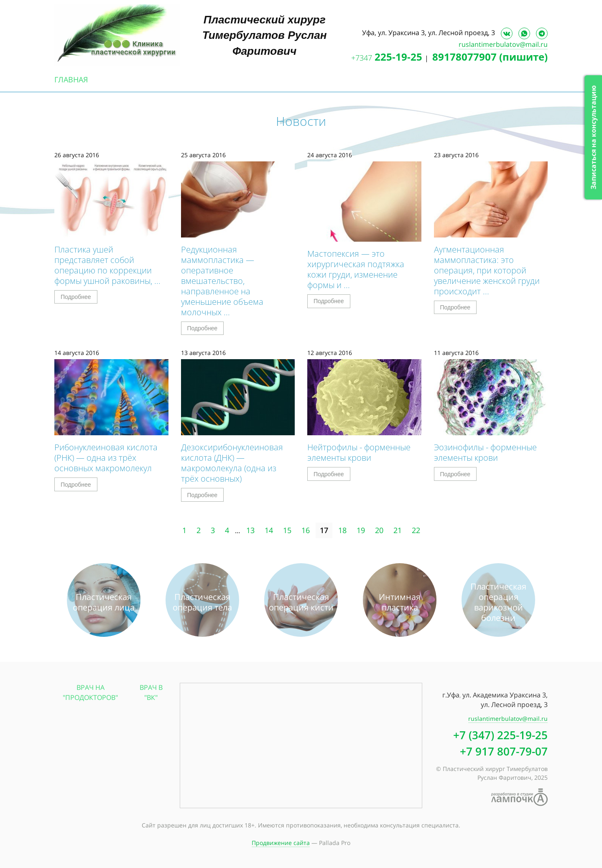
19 (361, 530)
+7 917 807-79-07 (504, 751)
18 (342, 530)
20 (379, 530)
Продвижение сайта (281, 843)
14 (269, 530)
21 (398, 530)
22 (416, 530)
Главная (71, 79)
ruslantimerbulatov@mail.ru (503, 44)
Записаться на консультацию (593, 137)
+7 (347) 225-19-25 (500, 735)
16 (306, 530)
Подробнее (76, 297)
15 (287, 530)
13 (250, 530)
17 (324, 530)
